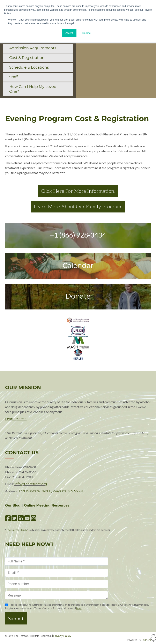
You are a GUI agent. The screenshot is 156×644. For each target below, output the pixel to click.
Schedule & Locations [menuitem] (29, 67)
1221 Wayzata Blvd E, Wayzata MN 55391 (51, 491)
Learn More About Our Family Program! (78, 207)
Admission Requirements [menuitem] (33, 48)
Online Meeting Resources (47, 505)
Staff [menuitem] (13, 77)
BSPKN (146, 640)
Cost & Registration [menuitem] (27, 58)
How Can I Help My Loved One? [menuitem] (33, 89)
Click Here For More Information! (78, 191)
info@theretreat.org (31, 484)
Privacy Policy (62, 636)
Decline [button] (87, 33)
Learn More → (16, 419)
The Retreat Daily (17, 530)
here (79, 608)
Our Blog (13, 505)
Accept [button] (69, 33)
